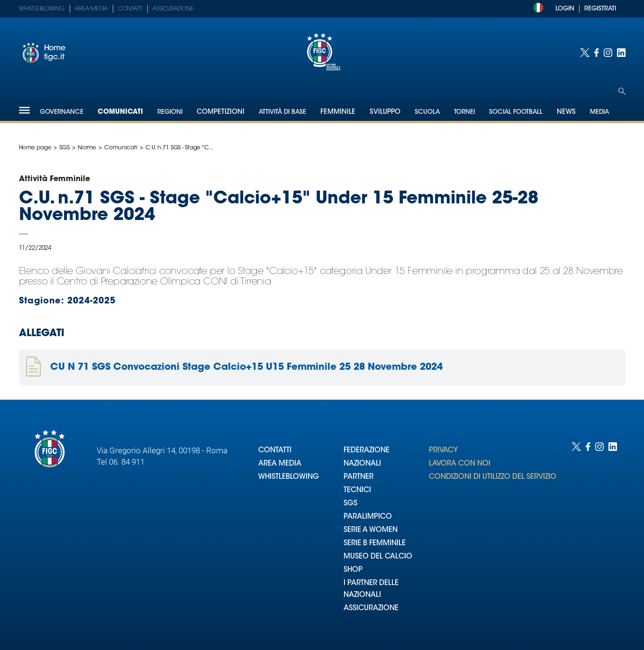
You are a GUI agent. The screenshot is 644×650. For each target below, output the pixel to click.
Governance (62, 112)
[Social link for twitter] (585, 53)
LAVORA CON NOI (460, 464)
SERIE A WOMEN (371, 530)
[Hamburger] (24, 110)
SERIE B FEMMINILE (375, 544)
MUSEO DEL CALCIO (378, 557)
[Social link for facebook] (597, 53)
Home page (35, 148)
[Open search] (622, 91)
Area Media (91, 9)
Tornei (464, 112)
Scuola (427, 112)
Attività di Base (282, 112)
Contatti (130, 9)
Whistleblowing (42, 9)
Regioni (170, 112)
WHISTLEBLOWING (289, 477)
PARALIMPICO (368, 517)
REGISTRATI (600, 9)
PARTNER (358, 477)
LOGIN (565, 9)
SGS (64, 148)
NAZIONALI (362, 464)
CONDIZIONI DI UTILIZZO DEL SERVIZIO (493, 477)
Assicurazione (173, 9)
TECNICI (357, 490)
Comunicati (120, 112)
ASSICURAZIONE (371, 609)
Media (599, 112)
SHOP (353, 570)
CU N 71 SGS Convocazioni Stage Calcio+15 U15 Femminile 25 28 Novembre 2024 (246, 367)
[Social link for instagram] (608, 53)
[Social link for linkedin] (621, 53)
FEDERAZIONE (367, 451)
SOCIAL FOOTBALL (516, 112)
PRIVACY (443, 451)
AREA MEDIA (280, 464)
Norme (87, 148)
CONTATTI (275, 451)
